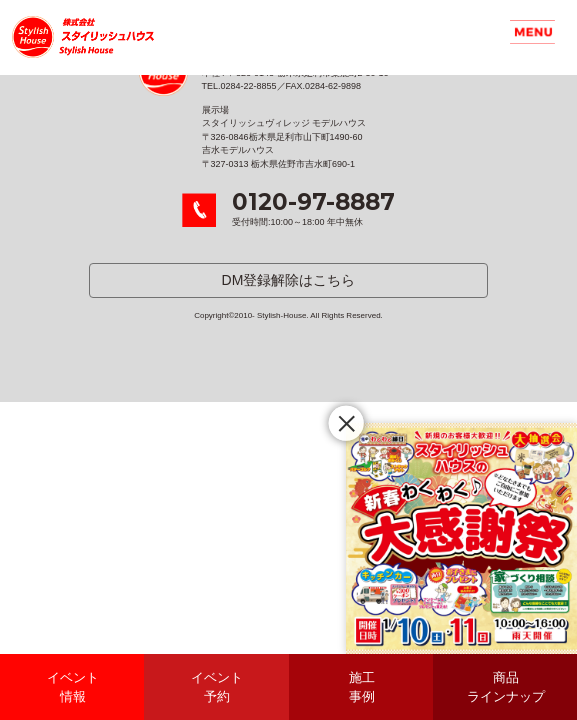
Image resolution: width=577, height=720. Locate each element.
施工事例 (362, 687)
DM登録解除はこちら (289, 280)
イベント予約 (217, 687)
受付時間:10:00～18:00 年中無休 (313, 209)
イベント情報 (73, 687)
